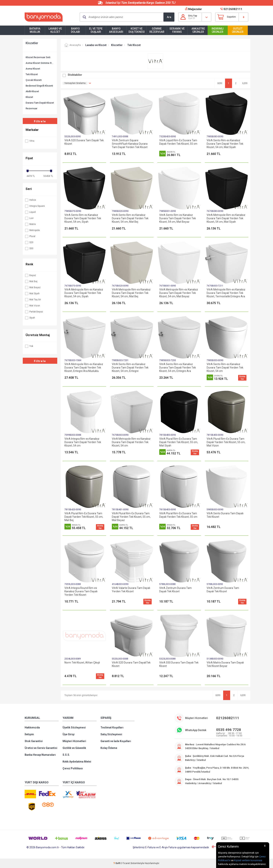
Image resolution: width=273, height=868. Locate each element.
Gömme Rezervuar (157, 30)
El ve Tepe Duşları (96, 30)
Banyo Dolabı (75, 30)
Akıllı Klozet (32, 91)
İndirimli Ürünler (218, 30)
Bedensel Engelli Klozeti (39, 86)
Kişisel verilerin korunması (248, 860)
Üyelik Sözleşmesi (74, 727)
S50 (29, 248)
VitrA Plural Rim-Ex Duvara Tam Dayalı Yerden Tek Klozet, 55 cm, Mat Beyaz (131, 517)
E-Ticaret (125, 863)
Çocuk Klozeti (34, 80)
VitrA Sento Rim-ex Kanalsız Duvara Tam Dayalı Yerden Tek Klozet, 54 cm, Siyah (83, 218)
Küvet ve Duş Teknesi (137, 30)
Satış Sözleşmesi (111, 734)
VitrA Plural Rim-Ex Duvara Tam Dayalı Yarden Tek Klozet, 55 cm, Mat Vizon (226, 442)
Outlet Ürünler (238, 30)
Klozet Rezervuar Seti (38, 57)
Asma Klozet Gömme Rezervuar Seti (40, 63)
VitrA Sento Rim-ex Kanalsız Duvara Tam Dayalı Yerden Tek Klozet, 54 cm (225, 368)
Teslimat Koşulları (112, 727)
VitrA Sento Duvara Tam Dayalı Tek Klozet (225, 515)
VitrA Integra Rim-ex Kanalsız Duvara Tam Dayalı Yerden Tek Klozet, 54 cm (83, 442)
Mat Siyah (32, 293)
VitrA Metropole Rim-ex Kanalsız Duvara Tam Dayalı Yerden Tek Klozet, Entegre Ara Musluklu (84, 368)
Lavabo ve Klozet (55, 30)
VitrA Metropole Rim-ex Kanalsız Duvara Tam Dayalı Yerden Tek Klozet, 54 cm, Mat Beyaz (179, 293)
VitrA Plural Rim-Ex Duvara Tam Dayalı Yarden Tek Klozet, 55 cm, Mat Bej (84, 517)
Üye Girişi (69, 734)
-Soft (117, 863)
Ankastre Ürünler (198, 30)
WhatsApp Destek (196, 730)
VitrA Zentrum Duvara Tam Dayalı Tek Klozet (175, 590)
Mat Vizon (32, 306)
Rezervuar (31, 108)
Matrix (30, 224)
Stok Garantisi (34, 741)
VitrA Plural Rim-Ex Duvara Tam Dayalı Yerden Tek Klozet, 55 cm (178, 515)
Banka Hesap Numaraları (40, 755)
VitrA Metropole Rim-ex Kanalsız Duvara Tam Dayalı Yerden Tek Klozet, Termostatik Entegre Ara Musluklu (226, 293)
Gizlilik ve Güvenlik (74, 748)
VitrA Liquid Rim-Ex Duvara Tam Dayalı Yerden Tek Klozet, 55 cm (178, 142)
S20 (29, 242)
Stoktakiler (75, 75)
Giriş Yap (193, 16)
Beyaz (30, 275)
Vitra (29, 141)
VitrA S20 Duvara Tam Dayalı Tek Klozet (84, 142)
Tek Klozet (32, 74)
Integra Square (35, 206)
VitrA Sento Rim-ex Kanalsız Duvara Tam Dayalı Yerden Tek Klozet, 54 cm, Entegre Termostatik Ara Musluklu (130, 368)
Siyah (30, 318)
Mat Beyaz (33, 287)
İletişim (29, 734)
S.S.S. (66, 755)
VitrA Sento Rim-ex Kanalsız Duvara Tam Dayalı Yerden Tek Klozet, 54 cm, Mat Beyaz (178, 218)
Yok (29, 346)
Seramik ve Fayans (177, 30)
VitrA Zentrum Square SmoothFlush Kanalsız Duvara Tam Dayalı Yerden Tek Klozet (130, 144)
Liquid (30, 212)
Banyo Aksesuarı (116, 30)
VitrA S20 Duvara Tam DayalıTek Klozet (131, 664)
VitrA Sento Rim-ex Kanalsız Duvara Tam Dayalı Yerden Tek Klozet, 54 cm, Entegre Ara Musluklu (178, 368)
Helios (30, 200)
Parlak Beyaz (34, 312)
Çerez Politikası (73, 768)
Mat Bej (31, 281)
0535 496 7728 (229, 730)
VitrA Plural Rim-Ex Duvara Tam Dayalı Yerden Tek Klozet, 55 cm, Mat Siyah (179, 442)
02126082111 (233, 9)
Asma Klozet (33, 69)
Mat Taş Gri (33, 300)
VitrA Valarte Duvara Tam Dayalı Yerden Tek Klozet (131, 590)
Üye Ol (191, 18)
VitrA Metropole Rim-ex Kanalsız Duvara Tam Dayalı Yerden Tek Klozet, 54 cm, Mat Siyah (226, 218)
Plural (30, 236)
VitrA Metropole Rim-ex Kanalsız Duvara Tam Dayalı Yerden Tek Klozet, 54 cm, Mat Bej (131, 293)
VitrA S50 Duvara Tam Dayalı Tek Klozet (179, 664)
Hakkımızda (32, 727)
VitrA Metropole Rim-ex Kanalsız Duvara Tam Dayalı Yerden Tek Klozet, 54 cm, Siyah (84, 293)
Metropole (32, 230)
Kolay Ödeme (109, 748)
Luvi (29, 218)
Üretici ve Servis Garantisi (41, 748)
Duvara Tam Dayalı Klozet (40, 103)
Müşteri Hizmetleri (74, 741)
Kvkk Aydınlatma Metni (77, 762)
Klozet (29, 97)
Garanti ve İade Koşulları (116, 741)
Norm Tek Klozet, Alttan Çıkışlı (82, 663)
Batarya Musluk (35, 30)
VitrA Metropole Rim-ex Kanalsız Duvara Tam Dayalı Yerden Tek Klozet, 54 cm (131, 442)
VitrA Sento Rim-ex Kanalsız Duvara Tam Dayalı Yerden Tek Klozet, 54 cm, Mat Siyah (225, 144)
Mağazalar (195, 9)
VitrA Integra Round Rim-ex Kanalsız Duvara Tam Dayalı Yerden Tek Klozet (81, 591)
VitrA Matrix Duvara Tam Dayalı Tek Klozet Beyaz (225, 664)
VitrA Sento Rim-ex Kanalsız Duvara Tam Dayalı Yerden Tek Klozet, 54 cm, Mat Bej (130, 218)
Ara (169, 17)
